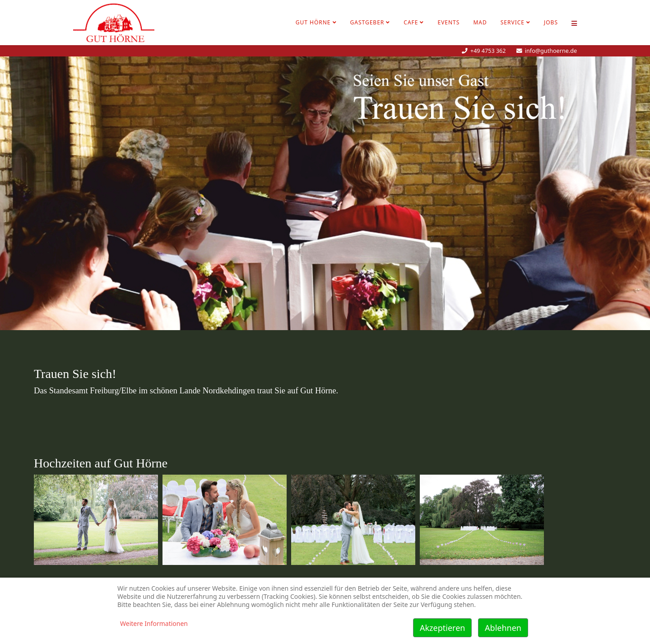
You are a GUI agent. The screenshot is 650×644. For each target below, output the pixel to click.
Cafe (411, 22)
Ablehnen (503, 628)
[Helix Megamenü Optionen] (574, 23)
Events (448, 22)
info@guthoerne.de (551, 51)
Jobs (551, 22)
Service (513, 22)
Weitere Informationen (154, 623)
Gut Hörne (313, 22)
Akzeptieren (442, 628)
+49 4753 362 (488, 51)
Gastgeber (367, 22)
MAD (480, 22)
